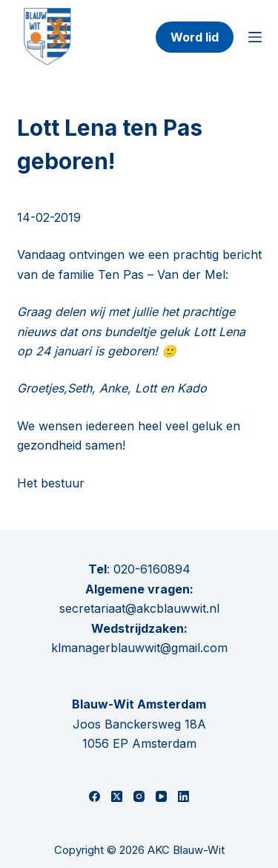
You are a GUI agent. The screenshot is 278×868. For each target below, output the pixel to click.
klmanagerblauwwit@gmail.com (139, 648)
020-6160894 (152, 569)
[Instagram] (139, 796)
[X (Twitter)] (117, 796)
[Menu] (255, 37)
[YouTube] (161, 796)
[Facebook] (95, 796)
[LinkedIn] (183, 796)
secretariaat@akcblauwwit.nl (139, 608)
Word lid (195, 37)
